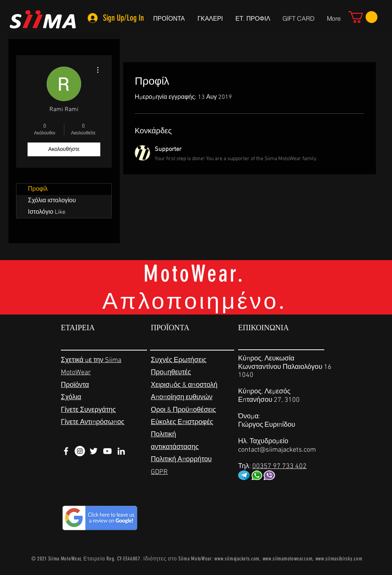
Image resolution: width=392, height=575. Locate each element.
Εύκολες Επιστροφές (182, 422)
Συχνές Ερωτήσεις (179, 360)
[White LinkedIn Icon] (121, 451)
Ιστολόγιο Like (47, 212)
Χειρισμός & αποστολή (184, 385)
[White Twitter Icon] (94, 451)
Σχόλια (71, 397)
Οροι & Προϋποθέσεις (183, 410)
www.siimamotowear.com (288, 559)
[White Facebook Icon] (66, 451)
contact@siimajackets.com (277, 450)
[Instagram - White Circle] (80, 451)
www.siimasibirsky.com (339, 559)
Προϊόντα (75, 385)
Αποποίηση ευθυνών (182, 397)
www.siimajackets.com (237, 559)
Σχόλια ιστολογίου (52, 201)
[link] (363, 17)
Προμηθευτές (171, 373)
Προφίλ (38, 189)
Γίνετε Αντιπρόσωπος (93, 422)
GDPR (159, 472)
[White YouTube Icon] (107, 451)
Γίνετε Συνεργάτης (88, 410)
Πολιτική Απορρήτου (181, 460)
